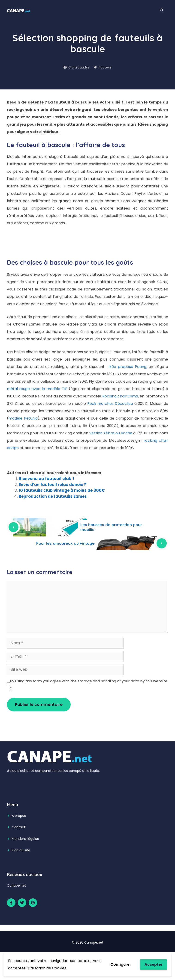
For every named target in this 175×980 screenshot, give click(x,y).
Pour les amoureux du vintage (65, 543)
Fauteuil (105, 67)
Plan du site (21, 850)
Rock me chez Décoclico (110, 404)
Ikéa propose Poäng (127, 367)
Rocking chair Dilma (120, 396)
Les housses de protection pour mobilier (111, 527)
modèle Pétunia (23, 418)
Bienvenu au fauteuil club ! (46, 479)
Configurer (121, 964)
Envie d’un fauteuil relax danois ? (53, 485)
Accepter (154, 964)
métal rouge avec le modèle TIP (37, 389)
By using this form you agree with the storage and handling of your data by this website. (89, 685)
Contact (19, 827)
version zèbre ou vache (111, 433)
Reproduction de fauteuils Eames (53, 496)
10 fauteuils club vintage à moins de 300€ (62, 490)
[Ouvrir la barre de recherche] (162, 10)
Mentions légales (25, 839)
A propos (19, 816)
